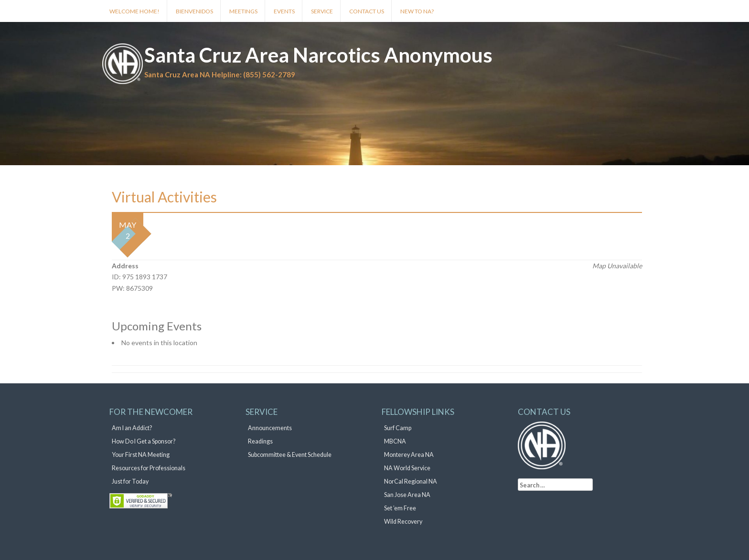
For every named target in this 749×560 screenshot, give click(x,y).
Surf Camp (398, 428)
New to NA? (417, 11)
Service (322, 11)
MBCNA (395, 441)
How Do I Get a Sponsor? (144, 441)
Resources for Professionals (149, 468)
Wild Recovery (403, 522)
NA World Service (407, 468)
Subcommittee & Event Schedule (290, 455)
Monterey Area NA (409, 455)
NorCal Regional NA (411, 481)
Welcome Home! (134, 11)
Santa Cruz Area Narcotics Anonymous (318, 55)
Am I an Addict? (132, 428)
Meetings (243, 11)
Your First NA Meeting (141, 455)
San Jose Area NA (407, 495)
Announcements (270, 428)
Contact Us (367, 11)
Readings (260, 441)
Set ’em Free (400, 508)
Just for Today (130, 481)
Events (284, 11)
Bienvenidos (194, 11)
